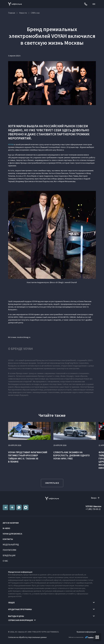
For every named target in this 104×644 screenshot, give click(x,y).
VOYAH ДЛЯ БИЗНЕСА (12, 534)
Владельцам (9, 555)
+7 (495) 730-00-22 (93, 509)
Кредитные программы (20, 609)
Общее (11, 603)
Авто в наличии (11, 523)
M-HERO (6, 528)
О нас (5, 561)
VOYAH (11, 144)
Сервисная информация (21, 620)
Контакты (8, 539)
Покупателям (9, 550)
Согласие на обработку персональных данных (27, 637)
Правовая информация (86, 632)
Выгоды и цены (16, 616)
